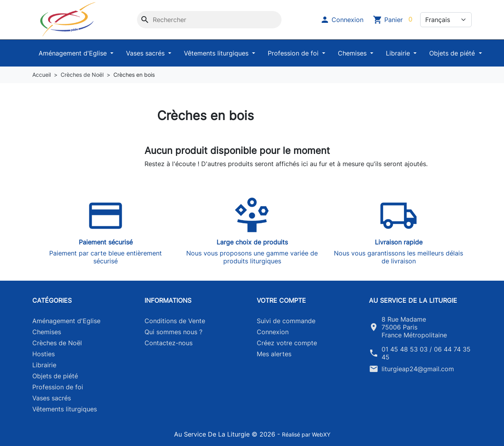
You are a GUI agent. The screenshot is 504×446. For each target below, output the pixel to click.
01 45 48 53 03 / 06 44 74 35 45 (426, 353)
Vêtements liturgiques (217, 53)
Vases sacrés (146, 53)
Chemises (353, 53)
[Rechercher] (209, 20)
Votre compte (281, 300)
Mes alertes (274, 354)
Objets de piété (453, 53)
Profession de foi (294, 53)
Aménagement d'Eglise (74, 53)
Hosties (44, 354)
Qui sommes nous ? (173, 332)
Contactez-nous (169, 343)
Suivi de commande (286, 321)
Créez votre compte (287, 343)
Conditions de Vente (175, 321)
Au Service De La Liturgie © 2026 (226, 434)
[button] (342, 20)
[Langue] (446, 20)
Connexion (273, 332)
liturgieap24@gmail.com (418, 369)
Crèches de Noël (57, 343)
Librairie (399, 53)
